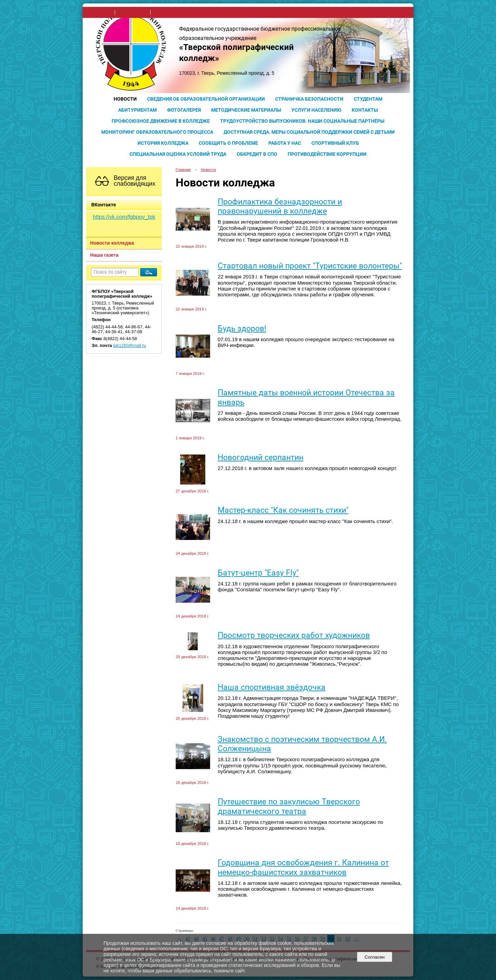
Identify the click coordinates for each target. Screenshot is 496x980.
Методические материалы (246, 110)
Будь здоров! (242, 329)
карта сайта (165, 12)
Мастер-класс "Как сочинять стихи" (283, 510)
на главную (101, 12)
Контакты (365, 110)
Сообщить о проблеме (228, 143)
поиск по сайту (133, 12)
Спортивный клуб (335, 143)
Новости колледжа (112, 243)
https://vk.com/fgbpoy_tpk (124, 217)
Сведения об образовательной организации (206, 99)
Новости (125, 99)
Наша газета (104, 255)
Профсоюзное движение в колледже (161, 121)
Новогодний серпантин (261, 457)
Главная (183, 170)
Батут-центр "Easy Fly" (258, 573)
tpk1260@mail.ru (130, 346)
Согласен (375, 957)
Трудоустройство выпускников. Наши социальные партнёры (302, 121)
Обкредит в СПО (257, 154)
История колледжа (163, 143)
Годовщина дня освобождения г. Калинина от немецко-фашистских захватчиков (303, 867)
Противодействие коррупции (327, 154)
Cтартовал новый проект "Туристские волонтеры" (310, 266)
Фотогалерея (184, 110)
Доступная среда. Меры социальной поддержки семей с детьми (309, 132)
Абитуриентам (137, 110)
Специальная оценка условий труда (178, 154)
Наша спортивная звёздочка (272, 687)
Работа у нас (285, 143)
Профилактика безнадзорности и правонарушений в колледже (280, 206)
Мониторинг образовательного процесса (157, 132)
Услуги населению (316, 110)
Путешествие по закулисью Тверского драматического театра (289, 806)
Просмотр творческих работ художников (294, 635)
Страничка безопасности (309, 99)
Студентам (368, 99)
